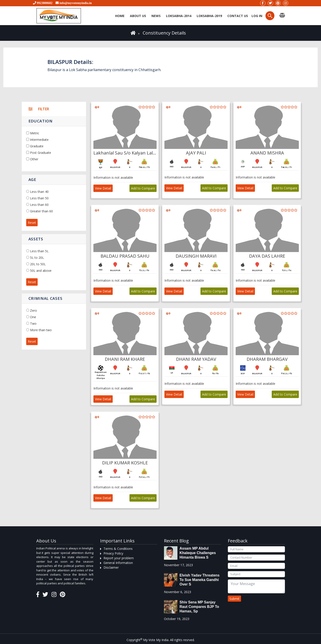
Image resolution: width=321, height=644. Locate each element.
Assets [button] (36, 239)
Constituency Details (164, 33)
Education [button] (41, 121)
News (156, 16)
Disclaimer (111, 567)
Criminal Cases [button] (45, 298)
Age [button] (32, 179)
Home (120, 16)
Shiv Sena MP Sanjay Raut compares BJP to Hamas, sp (199, 607)
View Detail (103, 188)
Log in (256, 16)
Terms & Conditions (118, 549)
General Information (118, 563)
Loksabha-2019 (209, 16)
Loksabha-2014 (179, 16)
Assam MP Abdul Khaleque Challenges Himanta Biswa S (198, 553)
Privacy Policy (113, 553)
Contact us (238, 16)
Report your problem (119, 558)
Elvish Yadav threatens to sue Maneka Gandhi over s (200, 580)
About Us (138, 16)
